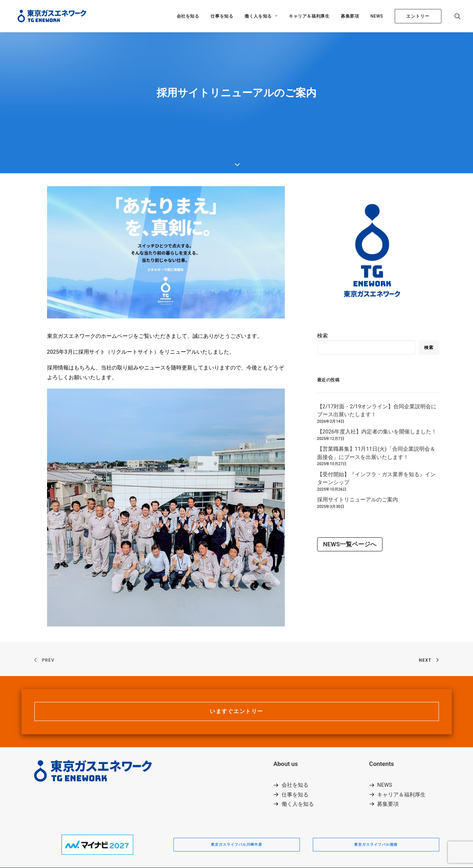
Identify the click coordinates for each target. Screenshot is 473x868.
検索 (323, 310)
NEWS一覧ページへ (350, 519)
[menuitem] (188, 16)
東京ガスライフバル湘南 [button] (376, 819)
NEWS (377, 16)
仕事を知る (222, 16)
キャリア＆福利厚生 (309, 16)
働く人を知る (261, 16)
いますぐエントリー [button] (236, 686)
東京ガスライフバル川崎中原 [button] (236, 819)
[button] (458, 16)
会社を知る (188, 16)
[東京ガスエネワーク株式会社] (47, 16)
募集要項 (350, 16)
